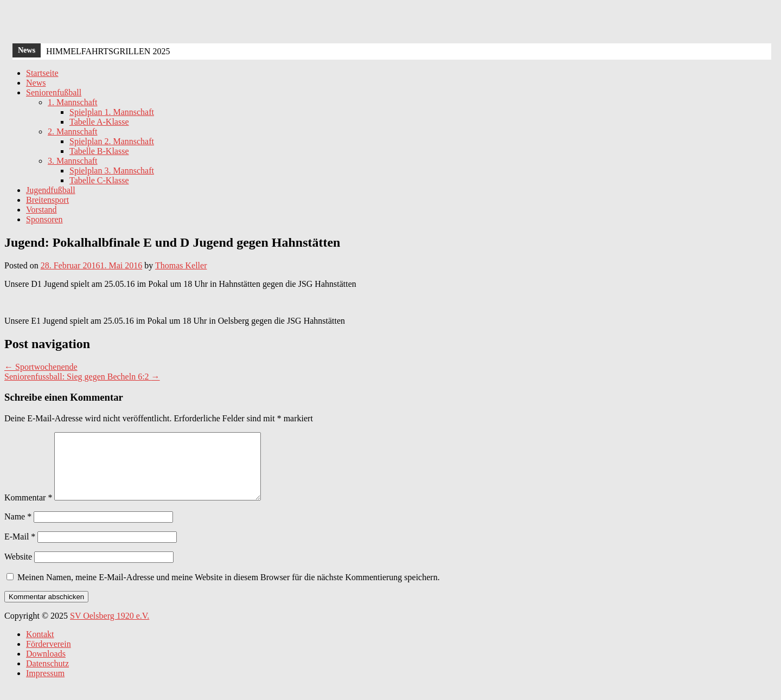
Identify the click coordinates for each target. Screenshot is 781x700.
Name (18, 529)
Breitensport (47, 200)
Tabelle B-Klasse (99, 151)
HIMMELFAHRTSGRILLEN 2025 (108, 51)
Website (18, 570)
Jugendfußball (51, 190)
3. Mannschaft (73, 161)
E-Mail (20, 550)
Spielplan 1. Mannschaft (112, 112)
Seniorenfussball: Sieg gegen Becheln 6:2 (82, 377)
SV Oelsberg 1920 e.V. (110, 629)
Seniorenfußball (54, 92)
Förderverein (49, 657)
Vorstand (41, 210)
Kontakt (40, 647)
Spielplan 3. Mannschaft (112, 171)
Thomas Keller (181, 265)
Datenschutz (47, 676)
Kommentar (28, 510)
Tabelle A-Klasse (99, 122)
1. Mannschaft (73, 102)
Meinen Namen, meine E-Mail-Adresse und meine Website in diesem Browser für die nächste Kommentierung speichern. (229, 590)
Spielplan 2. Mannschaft (112, 141)
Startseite (42, 73)
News (36, 83)
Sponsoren (44, 219)
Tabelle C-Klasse (99, 180)
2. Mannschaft (73, 131)
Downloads (46, 667)
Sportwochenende (41, 367)
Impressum (45, 686)
